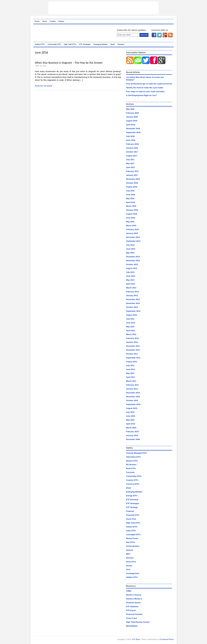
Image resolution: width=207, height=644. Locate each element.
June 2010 (131, 416)
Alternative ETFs (133, 457)
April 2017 (131, 167)
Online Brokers (133, 546)
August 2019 (132, 121)
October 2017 (132, 152)
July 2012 (130, 319)
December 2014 (133, 237)
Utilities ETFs (132, 577)
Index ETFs (131, 531)
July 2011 (130, 365)
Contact (53, 21)
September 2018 (133, 132)
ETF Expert (131, 610)
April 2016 (131, 202)
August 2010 (132, 408)
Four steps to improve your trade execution (145, 91)
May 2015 (130, 222)
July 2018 (130, 136)
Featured (130, 511)
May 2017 (130, 163)
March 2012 (131, 334)
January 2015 (132, 233)
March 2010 (131, 428)
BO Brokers (131, 465)
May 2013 (130, 280)
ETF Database (132, 606)
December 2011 (133, 346)
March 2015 (131, 226)
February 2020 (132, 113)
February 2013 (132, 292)
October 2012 (132, 307)
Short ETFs (131, 562)
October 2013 (132, 264)
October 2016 (132, 183)
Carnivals (130, 472)
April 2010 (131, 424)
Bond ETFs (131, 468)
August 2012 (132, 315)
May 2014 (130, 253)
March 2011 (131, 381)
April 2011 (131, 377)
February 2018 (132, 144)
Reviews (121, 44)
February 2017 (132, 171)
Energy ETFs (132, 496)
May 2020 (130, 109)
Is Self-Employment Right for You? (141, 95)
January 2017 (132, 175)
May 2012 (130, 327)
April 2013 (131, 284)
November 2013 (133, 261)
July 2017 (130, 160)
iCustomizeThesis (167, 639)
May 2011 (130, 373)
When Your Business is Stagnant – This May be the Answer (69, 63)
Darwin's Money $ (134, 599)
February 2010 (132, 432)
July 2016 (130, 191)
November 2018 (133, 128)
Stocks (129, 566)
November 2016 (133, 179)
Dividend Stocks (133, 603)
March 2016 (131, 206)
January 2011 (132, 389)
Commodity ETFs (54, 44)
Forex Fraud (131, 618)
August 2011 (132, 362)
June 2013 (131, 276)
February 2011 (132, 385)
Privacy (61, 21)
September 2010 (133, 404)
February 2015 (132, 229)
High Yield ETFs (70, 44)
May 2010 (130, 420)
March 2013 (131, 288)
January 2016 (132, 210)
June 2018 (131, 140)
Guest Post (131, 519)
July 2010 (130, 412)
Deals (113, 44)
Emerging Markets (101, 44)
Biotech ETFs (132, 461)
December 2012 (133, 299)
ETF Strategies (85, 44)
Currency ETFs (133, 484)
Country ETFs (132, 480)
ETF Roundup (132, 500)
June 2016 (131, 195)
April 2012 (131, 330)
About (44, 21)
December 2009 (133, 439)
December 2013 (133, 257)
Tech (128, 569)
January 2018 (132, 148)
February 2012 (132, 338)
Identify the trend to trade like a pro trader (145, 88)
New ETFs (131, 542)
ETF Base (71, 33)
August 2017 (132, 156)
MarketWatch (132, 626)
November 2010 (133, 397)
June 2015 (131, 218)
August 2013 (132, 268)
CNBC (129, 591)
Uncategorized (133, 573)
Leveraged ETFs (133, 535)
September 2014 (133, 241)
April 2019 (131, 125)
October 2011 (132, 354)
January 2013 (132, 296)
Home (37, 21)
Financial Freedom (134, 614)
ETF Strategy (132, 507)
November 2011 (133, 350)
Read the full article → (45, 86)
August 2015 (132, 214)
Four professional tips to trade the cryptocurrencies (149, 84)
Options (130, 550)
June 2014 (131, 249)
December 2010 (133, 393)
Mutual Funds (132, 538)
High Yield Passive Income (138, 622)
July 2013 (130, 272)
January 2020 (132, 117)
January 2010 (132, 435)
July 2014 (130, 245)
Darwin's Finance (134, 595)
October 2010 (132, 400)
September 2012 (133, 311)
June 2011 (131, 369)
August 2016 (132, 187)
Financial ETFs (133, 515)
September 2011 (133, 358)
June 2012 (131, 323)
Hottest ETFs (40, 44)
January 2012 (132, 342)
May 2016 (130, 198)
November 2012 (133, 303)
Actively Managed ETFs (136, 453)
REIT (128, 554)
